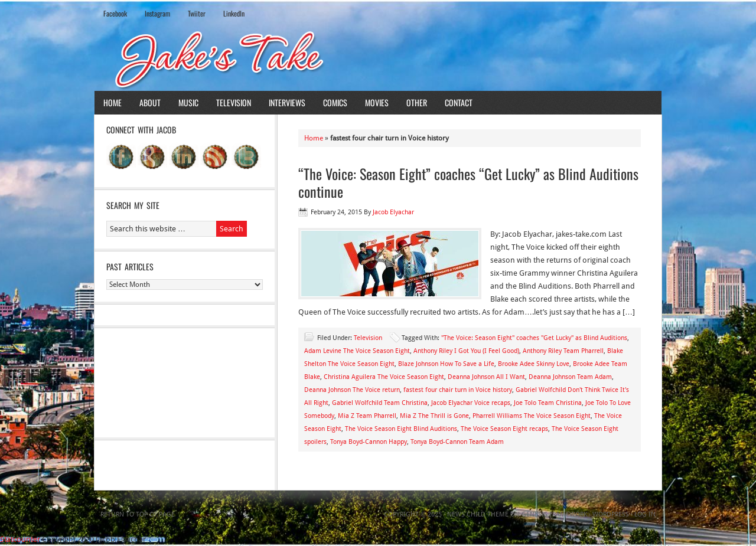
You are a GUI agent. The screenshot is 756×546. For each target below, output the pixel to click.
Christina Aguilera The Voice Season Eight (384, 377)
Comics (335, 102)
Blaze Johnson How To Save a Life (446, 364)
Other (417, 102)
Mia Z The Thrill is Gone (434, 416)
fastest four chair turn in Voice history (458, 390)
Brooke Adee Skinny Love (534, 364)
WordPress (611, 514)
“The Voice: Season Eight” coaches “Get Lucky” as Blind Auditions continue (468, 182)
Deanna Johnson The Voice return (352, 390)
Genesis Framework (554, 514)
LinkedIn (234, 13)
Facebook (115, 13)
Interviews (287, 102)
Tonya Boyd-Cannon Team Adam (457, 442)
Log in (645, 514)
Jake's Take (378, 58)
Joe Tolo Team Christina (548, 403)
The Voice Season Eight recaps (504, 429)
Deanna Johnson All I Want (486, 377)
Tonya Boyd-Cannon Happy (369, 442)
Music (188, 102)
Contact (459, 102)
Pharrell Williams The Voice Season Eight (532, 416)
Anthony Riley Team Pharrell (563, 351)
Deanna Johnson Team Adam (570, 377)
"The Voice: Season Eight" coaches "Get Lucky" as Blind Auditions (534, 338)
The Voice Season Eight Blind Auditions (401, 429)
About (150, 102)
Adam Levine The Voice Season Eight (357, 351)
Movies (377, 102)
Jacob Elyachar (393, 212)
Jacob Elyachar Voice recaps (471, 403)
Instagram (157, 13)
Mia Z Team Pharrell (367, 416)
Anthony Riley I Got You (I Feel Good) (466, 351)
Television (234, 102)
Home (113, 102)
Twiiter (197, 13)
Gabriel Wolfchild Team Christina (380, 403)
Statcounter (20, 539)
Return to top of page (138, 514)
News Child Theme (478, 514)
